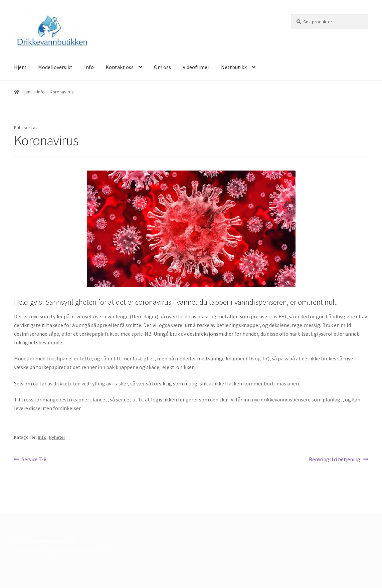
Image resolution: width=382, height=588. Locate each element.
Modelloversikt (55, 67)
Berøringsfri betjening (335, 460)
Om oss (162, 67)
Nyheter (57, 437)
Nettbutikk (234, 67)
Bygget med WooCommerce (77, 550)
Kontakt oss (120, 67)
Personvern (27, 550)
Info (89, 67)
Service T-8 (34, 460)
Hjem (20, 67)
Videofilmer (196, 67)
